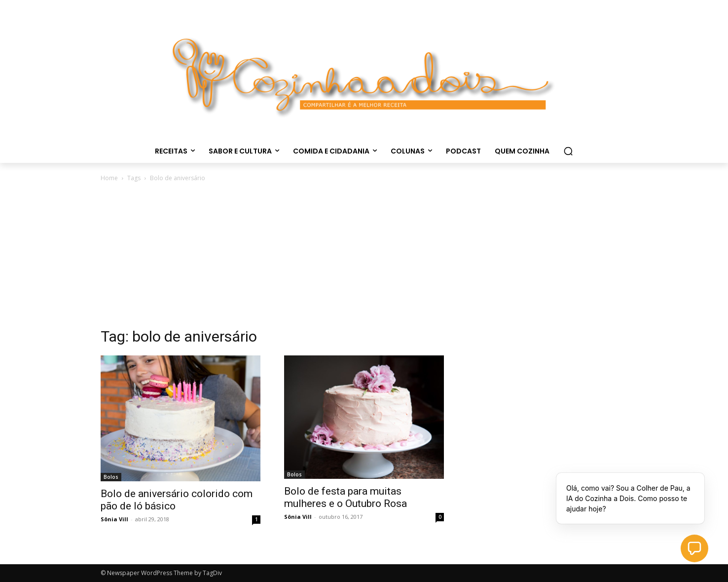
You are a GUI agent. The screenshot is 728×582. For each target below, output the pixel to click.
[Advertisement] (364, 258)
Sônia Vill (114, 519)
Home (109, 178)
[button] (568, 151)
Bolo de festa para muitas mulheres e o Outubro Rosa (346, 497)
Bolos (111, 477)
